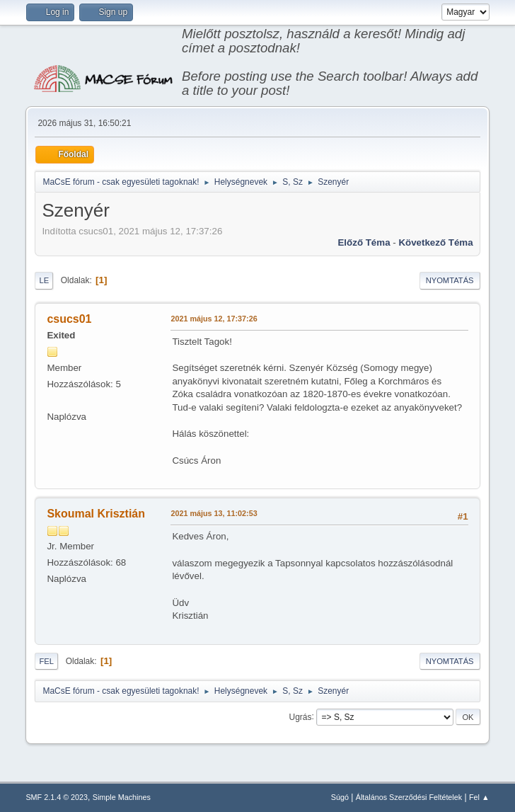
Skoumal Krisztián (96, 514)
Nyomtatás (450, 280)
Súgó (340, 797)
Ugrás (301, 716)
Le (44, 280)
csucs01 (69, 319)
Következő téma (435, 242)
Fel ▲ (479, 797)
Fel (46, 661)
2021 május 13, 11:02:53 (214, 513)
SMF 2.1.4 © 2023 (57, 797)
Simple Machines (122, 797)
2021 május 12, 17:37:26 (214, 319)
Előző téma (364, 242)
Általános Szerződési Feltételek (409, 797)
